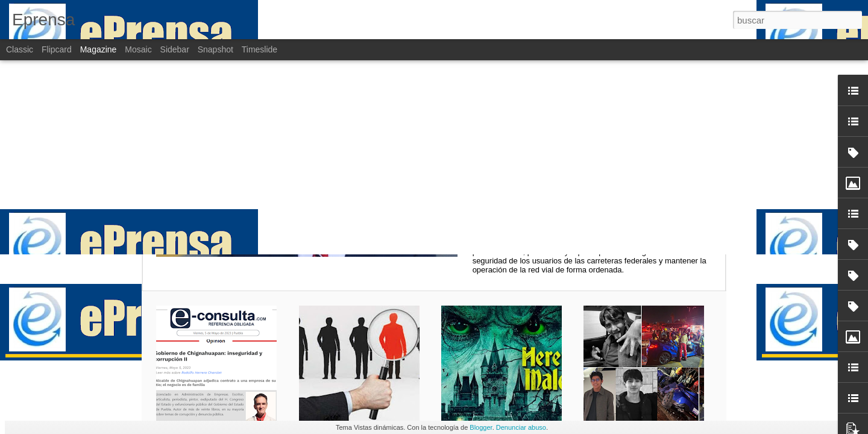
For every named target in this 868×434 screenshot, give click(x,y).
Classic (20, 49)
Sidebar (175, 49)
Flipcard (57, 49)
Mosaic (138, 49)
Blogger (481, 427)
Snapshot (215, 49)
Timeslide (259, 49)
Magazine (99, 49)
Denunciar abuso (521, 427)
